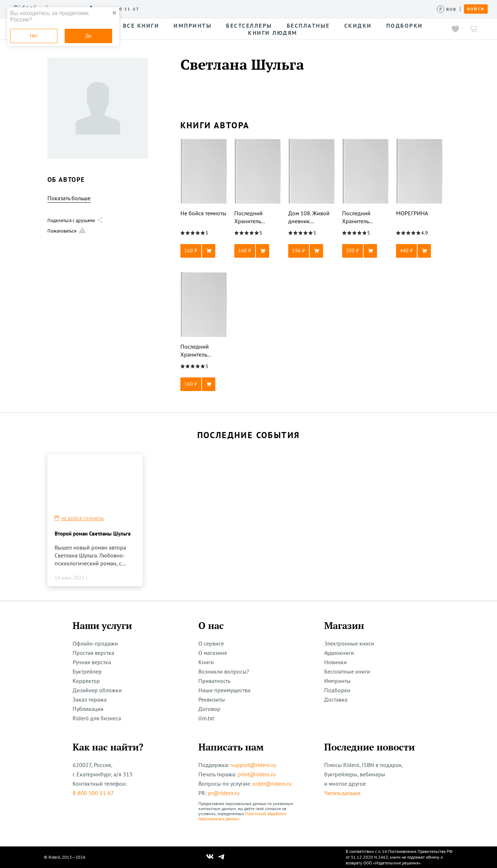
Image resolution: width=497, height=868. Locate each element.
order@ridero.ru (272, 784)
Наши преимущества (224, 690)
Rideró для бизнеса (97, 718)
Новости (251, 9)
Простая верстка (93, 653)
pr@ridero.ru (224, 793)
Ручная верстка (92, 662)
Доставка (336, 699)
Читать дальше (342, 793)
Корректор (86, 681)
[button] (204, 251)
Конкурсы (186, 9)
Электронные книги (349, 643)
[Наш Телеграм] (221, 857)
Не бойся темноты (83, 519)
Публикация (88, 709)
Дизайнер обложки (97, 690)
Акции (279, 9)
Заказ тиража (90, 699)
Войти (476, 9)
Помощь (307, 9)
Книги (206, 662)
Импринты (337, 681)
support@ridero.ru (254, 765)
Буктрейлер (87, 671)
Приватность (214, 681)
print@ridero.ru (257, 774)
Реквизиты (212, 699)
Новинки (335, 662)
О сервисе (124, 9)
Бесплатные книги (347, 671)
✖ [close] (114, 13)
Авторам (219, 9)
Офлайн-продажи (95, 643)
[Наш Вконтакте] (210, 857)
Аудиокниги (339, 653)
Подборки (337, 690)
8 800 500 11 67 (93, 793)
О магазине (213, 653)
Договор (209, 709)
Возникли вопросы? (224, 671)
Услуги (155, 9)
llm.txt (206, 718)
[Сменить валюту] (447, 9)
